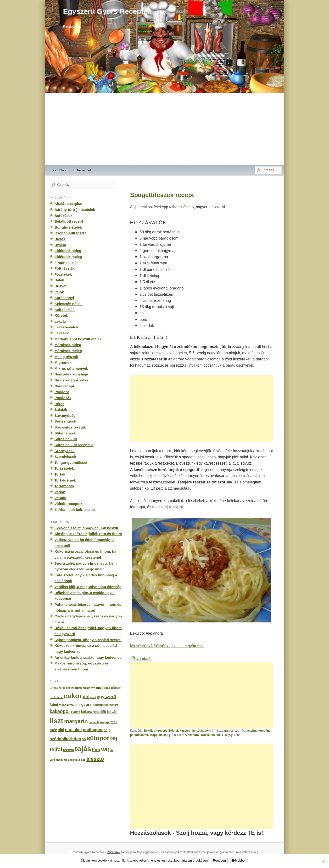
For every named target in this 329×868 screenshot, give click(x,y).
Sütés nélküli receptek (74, 445)
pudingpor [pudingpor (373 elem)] (93, 730)
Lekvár (60, 321)
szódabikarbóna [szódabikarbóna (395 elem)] (65, 739)
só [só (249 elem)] (84, 739)
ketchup (252, 731)
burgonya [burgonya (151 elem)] (89, 688)
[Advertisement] (165, 129)
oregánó (265, 731)
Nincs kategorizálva (71, 380)
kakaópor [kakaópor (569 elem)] (60, 711)
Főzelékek (63, 274)
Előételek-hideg (68, 251)
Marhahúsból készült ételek (78, 339)
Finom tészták (67, 263)
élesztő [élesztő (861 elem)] (95, 759)
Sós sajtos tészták (70, 427)
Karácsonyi (64, 298)
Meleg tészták (66, 357)
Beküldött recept (156, 731)
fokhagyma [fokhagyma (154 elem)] (66, 705)
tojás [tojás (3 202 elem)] (83, 749)
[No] (323, 861)
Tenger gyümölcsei (71, 463)
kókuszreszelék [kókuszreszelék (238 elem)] (93, 712)
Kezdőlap (59, 170)
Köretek (61, 315)
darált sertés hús (233, 731)
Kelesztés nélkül (69, 304)
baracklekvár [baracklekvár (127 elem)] (67, 688)
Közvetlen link (211, 735)
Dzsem (60, 245)
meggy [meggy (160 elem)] (105, 722)
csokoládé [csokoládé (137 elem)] (56, 697)
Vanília (60, 498)
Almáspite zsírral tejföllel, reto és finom (88, 534)
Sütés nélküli (66, 439)
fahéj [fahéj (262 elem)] (54, 705)
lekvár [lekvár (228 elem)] (112, 712)
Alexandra (192, 735)
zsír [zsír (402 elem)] (82, 759)
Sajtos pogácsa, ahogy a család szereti (88, 640)
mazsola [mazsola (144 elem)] (94, 722)
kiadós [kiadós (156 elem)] (76, 712)
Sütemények (65, 433)
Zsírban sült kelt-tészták (75, 510)
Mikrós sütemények (71, 368)
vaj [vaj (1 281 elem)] (105, 749)
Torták (60, 474)
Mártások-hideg (68, 345)
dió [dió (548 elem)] (86, 697)
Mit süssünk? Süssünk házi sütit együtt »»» (167, 646)
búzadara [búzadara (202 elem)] (103, 688)
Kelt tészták (65, 310)
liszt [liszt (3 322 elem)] (57, 721)
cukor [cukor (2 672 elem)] (73, 696)
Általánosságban (69, 204)
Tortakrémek (65, 480)
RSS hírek (114, 852)
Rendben (219, 860)
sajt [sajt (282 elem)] (107, 730)
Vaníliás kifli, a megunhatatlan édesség (88, 587)
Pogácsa (62, 392)
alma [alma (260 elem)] (54, 688)
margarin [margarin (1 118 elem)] (76, 721)
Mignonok (63, 362)
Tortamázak (64, 486)
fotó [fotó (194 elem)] (77, 705)
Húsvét (61, 286)
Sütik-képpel (82, 170)
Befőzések (64, 216)
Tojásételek (64, 468)
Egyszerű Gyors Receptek (107, 11)
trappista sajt (159, 735)
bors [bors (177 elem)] (78, 688)
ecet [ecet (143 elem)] (93, 697)
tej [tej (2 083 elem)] (114, 738)
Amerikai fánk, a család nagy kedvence (88, 657)
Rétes (59, 404)
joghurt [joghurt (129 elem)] (113, 705)
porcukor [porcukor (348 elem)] (74, 730)
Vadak (60, 492)
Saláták (61, 410)
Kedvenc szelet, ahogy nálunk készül (86, 528)
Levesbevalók (66, 327)
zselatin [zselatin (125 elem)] (73, 760)
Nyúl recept (64, 386)
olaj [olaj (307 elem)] (61, 730)
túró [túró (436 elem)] (96, 750)
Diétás (60, 239)
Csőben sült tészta (71, 233)
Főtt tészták (65, 268)
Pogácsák (63, 398)
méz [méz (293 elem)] (53, 730)
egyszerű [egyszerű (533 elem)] (106, 697)
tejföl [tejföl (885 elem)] (56, 749)
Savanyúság (65, 415)
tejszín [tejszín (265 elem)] (68, 750)
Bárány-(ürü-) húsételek (75, 210)
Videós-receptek (69, 504)
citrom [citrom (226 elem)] (116, 688)
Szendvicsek (65, 457)
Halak (59, 280)
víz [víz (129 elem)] (112, 750)
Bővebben (239, 860)
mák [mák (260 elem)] (114, 722)
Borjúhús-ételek (68, 227)
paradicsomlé (139, 735)
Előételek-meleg (179, 731)
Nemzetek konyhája (71, 374)
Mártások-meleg (68, 351)
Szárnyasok (65, 451)
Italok (59, 292)
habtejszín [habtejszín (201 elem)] (100, 705)
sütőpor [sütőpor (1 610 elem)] (98, 738)
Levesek (62, 333)
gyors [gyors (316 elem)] (86, 705)
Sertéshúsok (201, 731)
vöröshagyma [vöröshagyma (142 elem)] (59, 760)
